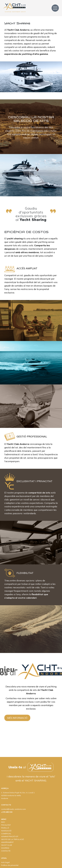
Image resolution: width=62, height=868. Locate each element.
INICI (3, 822)
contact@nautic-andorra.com (13, 809)
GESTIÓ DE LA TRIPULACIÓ (13, 839)
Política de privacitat (10, 865)
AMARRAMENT (7, 842)
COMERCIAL (6, 834)
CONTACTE (6, 851)
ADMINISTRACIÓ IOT (10, 836)
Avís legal (5, 862)
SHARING (5, 848)
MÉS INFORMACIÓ (17, 718)
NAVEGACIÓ (6, 831)
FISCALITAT (6, 825)
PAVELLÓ (5, 828)
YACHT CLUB (7, 845)
